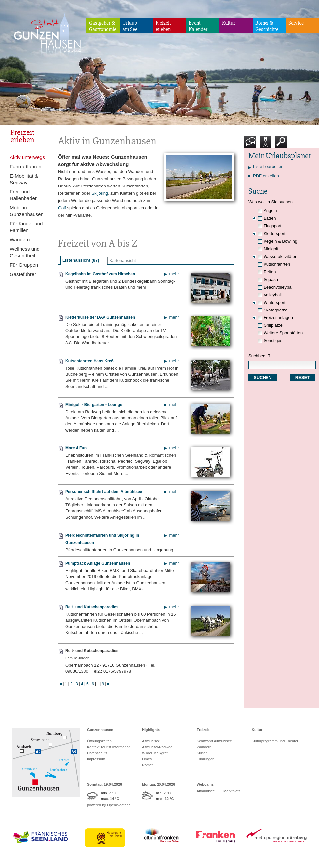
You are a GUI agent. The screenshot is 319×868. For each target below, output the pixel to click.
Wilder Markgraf (155, 753)
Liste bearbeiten (268, 166)
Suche (281, 144)
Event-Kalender (198, 26)
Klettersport (274, 234)
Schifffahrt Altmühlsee (214, 741)
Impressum (96, 759)
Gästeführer (23, 274)
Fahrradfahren (25, 166)
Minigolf (271, 249)
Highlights (151, 730)
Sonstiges (273, 341)
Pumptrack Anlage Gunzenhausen (98, 563)
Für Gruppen (24, 265)
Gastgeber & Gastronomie (103, 26)
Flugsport (272, 226)
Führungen (206, 759)
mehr (174, 274)
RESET (303, 377)
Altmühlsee (151, 741)
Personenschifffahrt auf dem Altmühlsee (104, 492)
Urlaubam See (130, 26)
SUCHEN (263, 377)
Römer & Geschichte (267, 26)
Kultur (228, 23)
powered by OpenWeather (108, 805)
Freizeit (203, 730)
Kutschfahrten (277, 264)
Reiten (270, 272)
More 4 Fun (76, 448)
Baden (270, 218)
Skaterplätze (275, 310)
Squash (271, 279)
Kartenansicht (123, 260)
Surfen (202, 753)
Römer (147, 765)
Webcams (205, 784)
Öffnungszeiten (99, 741)
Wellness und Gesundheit (25, 252)
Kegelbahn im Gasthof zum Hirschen (100, 274)
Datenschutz (97, 753)
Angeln (270, 211)
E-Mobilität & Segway (24, 179)
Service (296, 23)
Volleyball (273, 295)
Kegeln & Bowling (280, 241)
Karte (266, 144)
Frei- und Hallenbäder (23, 195)
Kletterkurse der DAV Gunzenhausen (100, 317)
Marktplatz (232, 791)
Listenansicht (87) (81, 260)
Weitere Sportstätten (283, 333)
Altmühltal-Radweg (157, 747)
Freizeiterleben (163, 26)
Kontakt (252, 144)
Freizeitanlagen (278, 318)
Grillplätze (273, 325)
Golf (62, 208)
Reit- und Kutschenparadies (92, 607)
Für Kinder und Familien (26, 227)
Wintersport (274, 302)
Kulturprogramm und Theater (275, 741)
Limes (147, 759)
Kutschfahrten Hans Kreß (90, 361)
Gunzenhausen (100, 730)
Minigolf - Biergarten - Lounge (94, 405)
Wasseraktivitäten (280, 256)
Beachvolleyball (278, 287)
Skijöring (100, 193)
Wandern (20, 240)
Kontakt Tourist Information (109, 747)
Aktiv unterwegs (27, 157)
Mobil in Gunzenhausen (27, 211)
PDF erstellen (266, 176)
